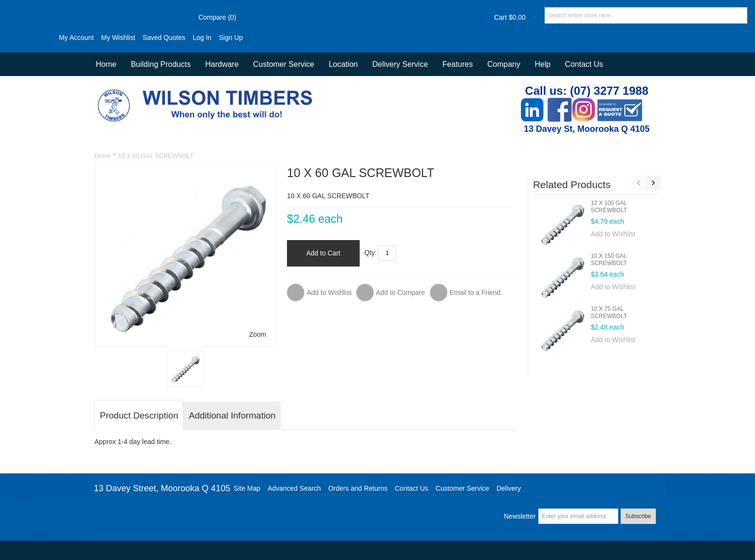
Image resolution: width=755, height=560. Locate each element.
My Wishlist (118, 38)
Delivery (509, 488)
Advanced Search (294, 488)
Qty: (371, 253)
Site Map (247, 488)
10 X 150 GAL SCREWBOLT (609, 260)
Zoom (258, 334)
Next (653, 183)
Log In (202, 38)
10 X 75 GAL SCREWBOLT (609, 312)
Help (542, 64)
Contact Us (584, 64)
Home (103, 156)
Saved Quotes (164, 38)
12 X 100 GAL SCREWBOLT (609, 207)
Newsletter (520, 516)
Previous (638, 183)
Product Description (139, 415)
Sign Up (231, 38)
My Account (76, 38)
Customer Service (462, 488)
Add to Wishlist (613, 234)
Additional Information (232, 415)
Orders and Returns (358, 488)
